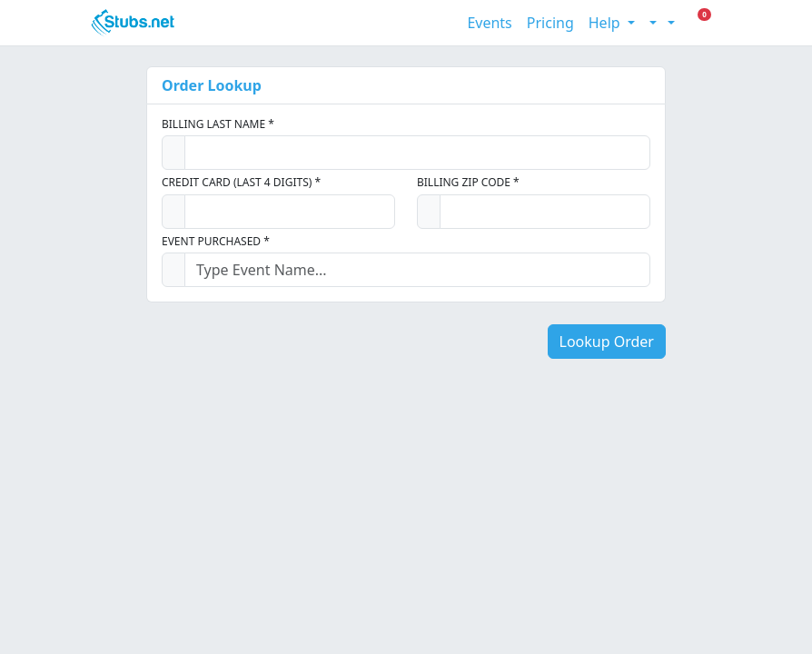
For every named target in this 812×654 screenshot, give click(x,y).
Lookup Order (607, 342)
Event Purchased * (216, 242)
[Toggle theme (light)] (651, 23)
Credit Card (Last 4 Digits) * (241, 183)
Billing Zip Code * (468, 183)
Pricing (550, 23)
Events (489, 23)
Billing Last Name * (218, 124)
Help (606, 23)
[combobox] (417, 270)
